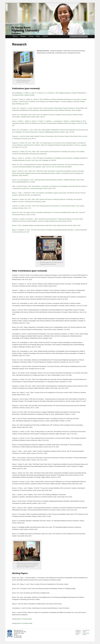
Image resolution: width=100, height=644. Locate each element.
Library (77, 635)
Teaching (31, 36)
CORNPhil (45, 36)
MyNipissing (78, 630)
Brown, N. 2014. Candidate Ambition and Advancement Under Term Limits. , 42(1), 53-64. (47, 225)
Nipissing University (18, 630)
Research (23, 36)
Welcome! (15, 36)
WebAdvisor (78, 632)
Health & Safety (86, 633)
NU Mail (84, 632)
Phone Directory (86, 630)
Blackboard (78, 633)
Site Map (84, 635)
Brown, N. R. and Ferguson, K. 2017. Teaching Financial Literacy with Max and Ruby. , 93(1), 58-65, (48, 180)
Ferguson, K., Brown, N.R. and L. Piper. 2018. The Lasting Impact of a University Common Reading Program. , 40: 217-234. (49, 145)
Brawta (38, 36)
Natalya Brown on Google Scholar (22, 623)
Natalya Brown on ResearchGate (22, 619)
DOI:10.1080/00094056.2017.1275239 (24, 182)
